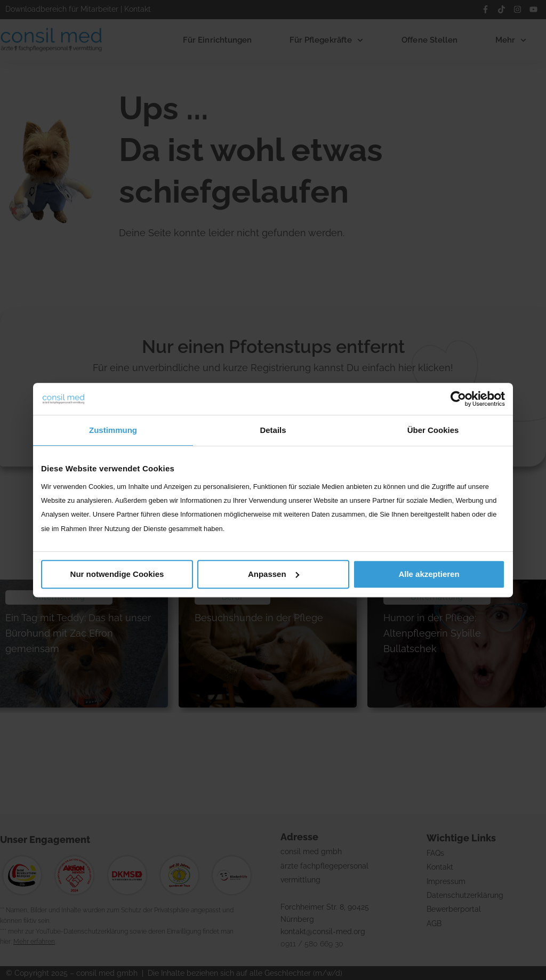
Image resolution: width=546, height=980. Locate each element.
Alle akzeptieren (429, 574)
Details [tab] (273, 430)
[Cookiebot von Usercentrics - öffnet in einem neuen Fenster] (458, 399)
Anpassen (274, 574)
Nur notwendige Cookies (117, 574)
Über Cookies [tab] (433, 430)
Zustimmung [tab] (113, 430)
